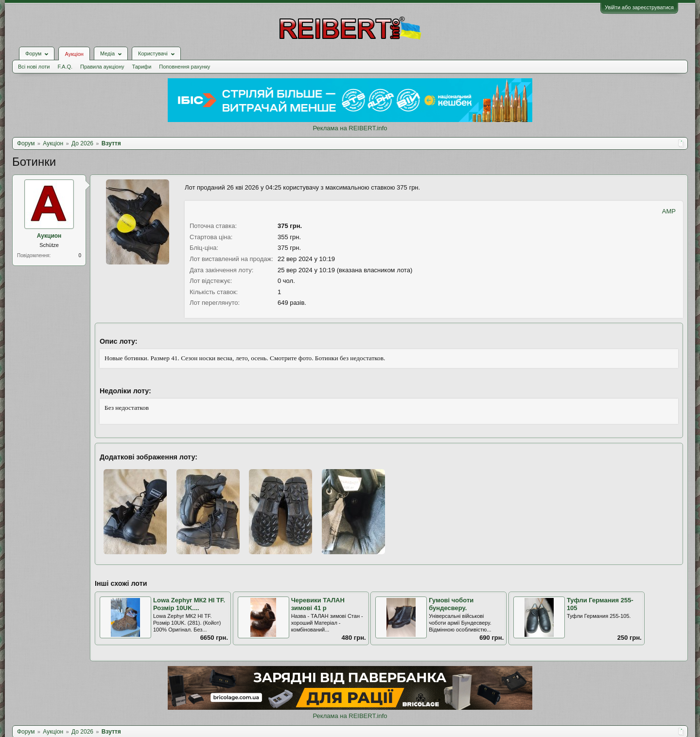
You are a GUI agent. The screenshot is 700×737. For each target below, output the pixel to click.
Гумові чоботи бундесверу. (451, 604)
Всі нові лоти (34, 67)
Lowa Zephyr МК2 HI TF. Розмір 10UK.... (189, 604)
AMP (669, 211)
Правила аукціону (102, 67)
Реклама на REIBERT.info (350, 128)
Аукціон (74, 54)
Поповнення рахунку (184, 67)
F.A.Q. (65, 67)
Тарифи (142, 67)
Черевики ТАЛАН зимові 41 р (318, 604)
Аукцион (49, 236)
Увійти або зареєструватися (639, 7)
